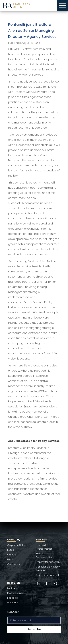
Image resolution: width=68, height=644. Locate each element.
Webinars (13, 603)
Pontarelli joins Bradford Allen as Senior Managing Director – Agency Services (32, 31)
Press (10, 559)
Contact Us (14, 564)
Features (12, 588)
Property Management (48, 562)
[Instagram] (55, 586)
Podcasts (13, 598)
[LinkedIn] (38, 586)
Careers (12, 555)
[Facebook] (47, 586)
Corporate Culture (17, 545)
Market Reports (15, 593)
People (11, 550)
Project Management (47, 575)
